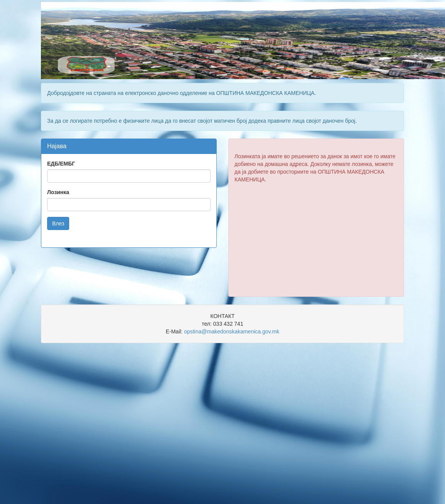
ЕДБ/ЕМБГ (61, 164)
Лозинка (58, 192)
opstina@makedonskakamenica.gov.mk (232, 331)
